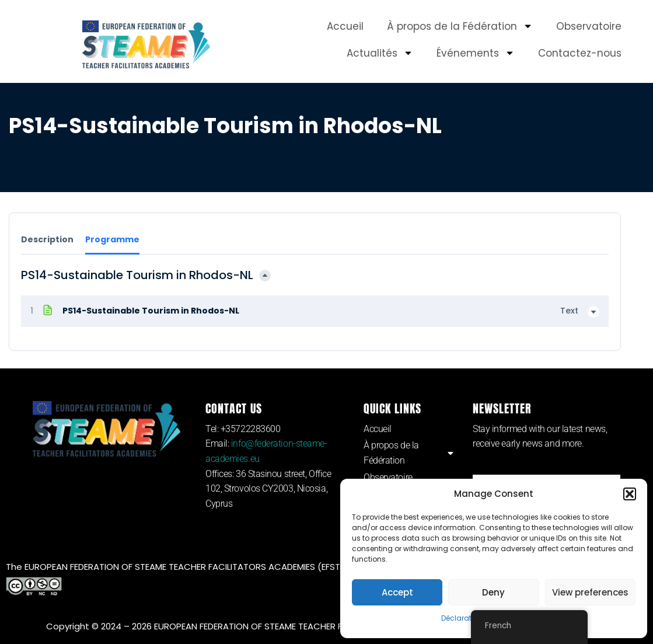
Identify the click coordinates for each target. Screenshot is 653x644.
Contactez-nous (580, 53)
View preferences (590, 592)
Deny (493, 592)
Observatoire (589, 26)
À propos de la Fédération (460, 26)
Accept (397, 592)
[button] (630, 494)
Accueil (345, 26)
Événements (476, 53)
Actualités (380, 53)
